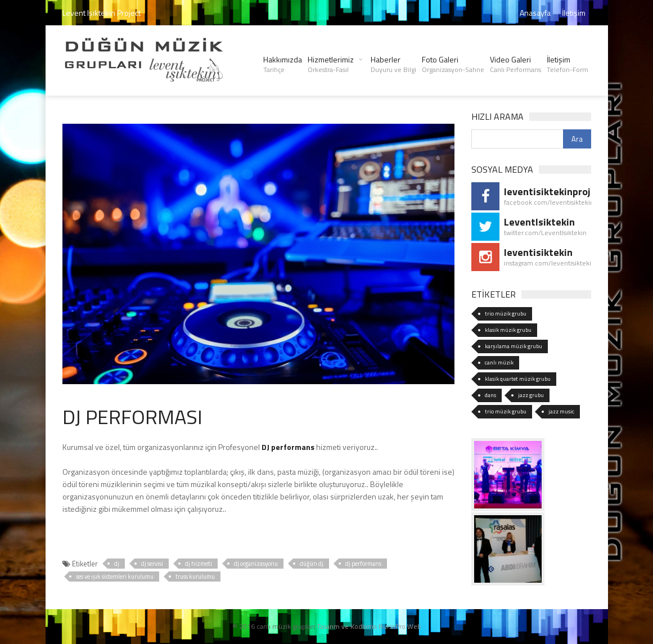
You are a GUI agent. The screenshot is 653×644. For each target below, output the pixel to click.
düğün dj (312, 564)
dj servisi (152, 564)
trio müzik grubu (506, 314)
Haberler (393, 64)
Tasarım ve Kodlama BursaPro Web (369, 626)
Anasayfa (535, 13)
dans (490, 395)
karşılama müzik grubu (514, 346)
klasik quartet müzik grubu (518, 379)
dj (117, 564)
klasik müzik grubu (508, 330)
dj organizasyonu (256, 564)
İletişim (574, 13)
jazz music (561, 411)
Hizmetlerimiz (331, 64)
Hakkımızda (283, 64)
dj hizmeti (199, 564)
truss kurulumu (195, 577)
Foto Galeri (453, 64)
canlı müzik (499, 362)
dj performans (363, 564)
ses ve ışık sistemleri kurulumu (115, 577)
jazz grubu (531, 395)
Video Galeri (515, 64)
